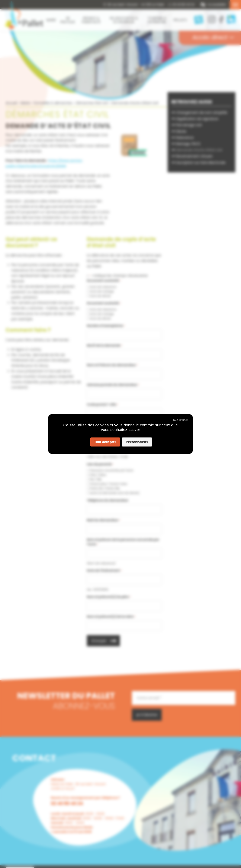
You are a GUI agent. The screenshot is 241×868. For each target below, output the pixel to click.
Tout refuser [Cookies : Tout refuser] (180, 420)
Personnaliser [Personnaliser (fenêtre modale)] (137, 442)
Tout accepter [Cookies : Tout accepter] (105, 442)
